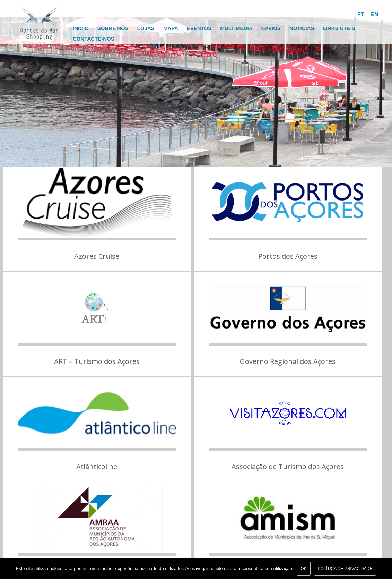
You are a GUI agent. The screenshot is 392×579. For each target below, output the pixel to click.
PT (361, 14)
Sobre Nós (113, 28)
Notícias (302, 28)
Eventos (199, 28)
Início (81, 28)
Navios (271, 28)
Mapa (171, 28)
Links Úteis (339, 28)
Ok (303, 569)
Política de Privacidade (345, 569)
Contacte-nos (94, 39)
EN (374, 14)
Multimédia (236, 28)
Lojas (146, 28)
